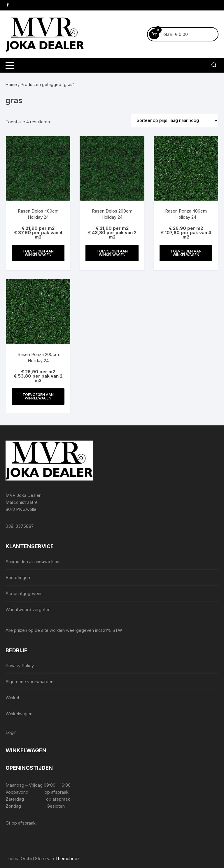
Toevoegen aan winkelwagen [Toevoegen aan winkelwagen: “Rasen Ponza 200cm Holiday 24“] (38, 396)
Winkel (12, 698)
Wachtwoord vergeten (28, 610)
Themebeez (67, 859)
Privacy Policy (20, 666)
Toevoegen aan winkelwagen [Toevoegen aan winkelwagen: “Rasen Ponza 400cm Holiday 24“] (186, 253)
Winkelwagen (19, 714)
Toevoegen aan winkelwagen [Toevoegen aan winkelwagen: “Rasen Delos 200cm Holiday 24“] (112, 253)
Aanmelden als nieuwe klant (33, 561)
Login (11, 732)
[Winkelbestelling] (175, 120)
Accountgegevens (24, 593)
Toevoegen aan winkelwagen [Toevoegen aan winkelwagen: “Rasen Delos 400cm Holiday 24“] (38, 253)
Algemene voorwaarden (29, 682)
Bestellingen (18, 577)
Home (11, 84)
